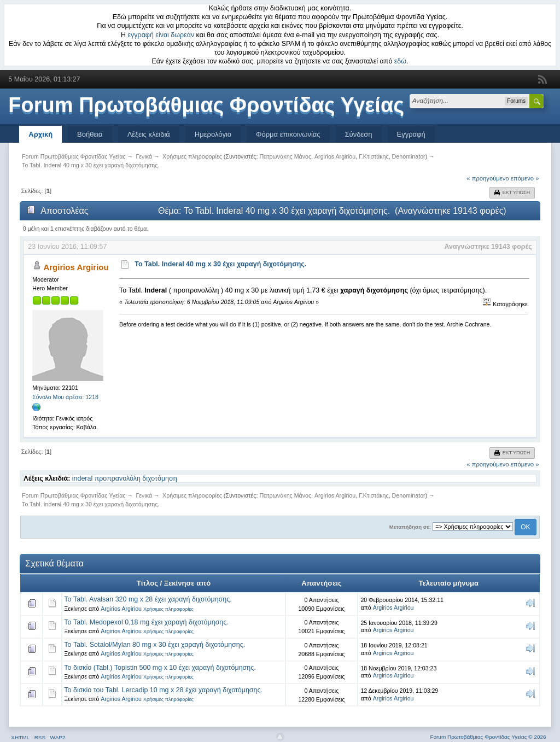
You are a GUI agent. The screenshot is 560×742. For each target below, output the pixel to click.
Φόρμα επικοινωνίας (288, 134)
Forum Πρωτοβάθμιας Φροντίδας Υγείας (206, 105)
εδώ (400, 61)
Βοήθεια (90, 134)
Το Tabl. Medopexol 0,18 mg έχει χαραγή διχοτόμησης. (146, 622)
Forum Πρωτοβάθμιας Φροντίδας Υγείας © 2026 (488, 737)
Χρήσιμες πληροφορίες (168, 609)
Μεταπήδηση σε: (410, 527)
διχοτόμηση (159, 478)
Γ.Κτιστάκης (374, 156)
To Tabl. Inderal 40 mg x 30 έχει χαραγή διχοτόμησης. (220, 264)
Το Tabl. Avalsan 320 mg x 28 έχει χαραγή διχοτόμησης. (148, 599)
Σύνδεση (359, 134)
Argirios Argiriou (335, 156)
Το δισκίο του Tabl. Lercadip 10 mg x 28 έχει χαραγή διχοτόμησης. (163, 690)
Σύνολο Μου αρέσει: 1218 (65, 397)
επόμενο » (525, 178)
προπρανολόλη (118, 478)
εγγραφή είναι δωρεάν (161, 35)
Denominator (409, 156)
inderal (82, 478)
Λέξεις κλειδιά (149, 134)
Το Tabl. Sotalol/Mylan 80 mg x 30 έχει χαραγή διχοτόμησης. (154, 645)
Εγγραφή (411, 134)
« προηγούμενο (488, 178)
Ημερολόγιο (213, 134)
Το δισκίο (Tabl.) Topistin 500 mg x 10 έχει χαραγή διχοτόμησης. (160, 668)
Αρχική (40, 134)
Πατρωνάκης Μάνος (285, 156)
